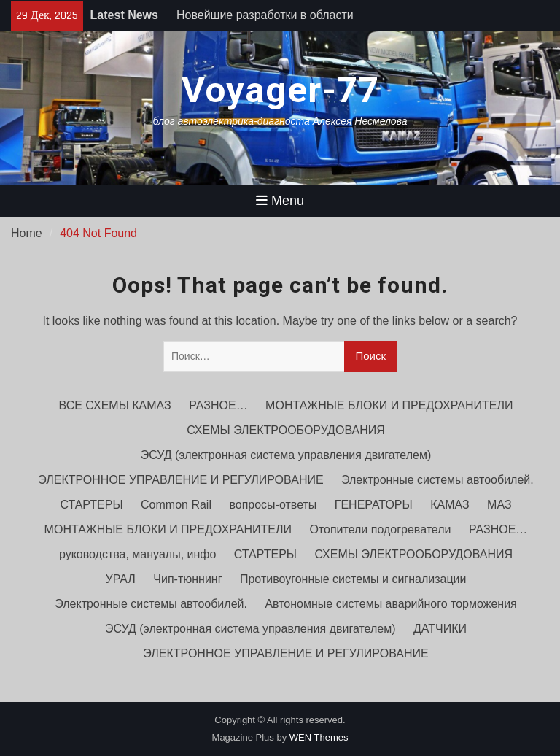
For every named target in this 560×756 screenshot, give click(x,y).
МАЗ (499, 505)
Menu (280, 201)
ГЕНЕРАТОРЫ (374, 505)
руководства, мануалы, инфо (137, 554)
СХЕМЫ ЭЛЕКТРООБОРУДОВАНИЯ (286, 430)
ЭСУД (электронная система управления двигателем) (286, 455)
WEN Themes (319, 737)
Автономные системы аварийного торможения (390, 604)
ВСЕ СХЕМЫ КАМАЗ (115, 405)
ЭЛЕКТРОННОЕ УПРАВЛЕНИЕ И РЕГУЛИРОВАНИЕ (180, 480)
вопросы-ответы (273, 505)
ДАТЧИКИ (440, 629)
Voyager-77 (280, 90)
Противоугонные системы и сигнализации (353, 579)
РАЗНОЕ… (218, 405)
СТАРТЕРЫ (91, 505)
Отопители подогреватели (380, 529)
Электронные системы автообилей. (437, 480)
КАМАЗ (450, 505)
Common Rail (176, 505)
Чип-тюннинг (187, 579)
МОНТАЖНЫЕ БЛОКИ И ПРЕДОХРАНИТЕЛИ (389, 405)
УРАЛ (121, 579)
